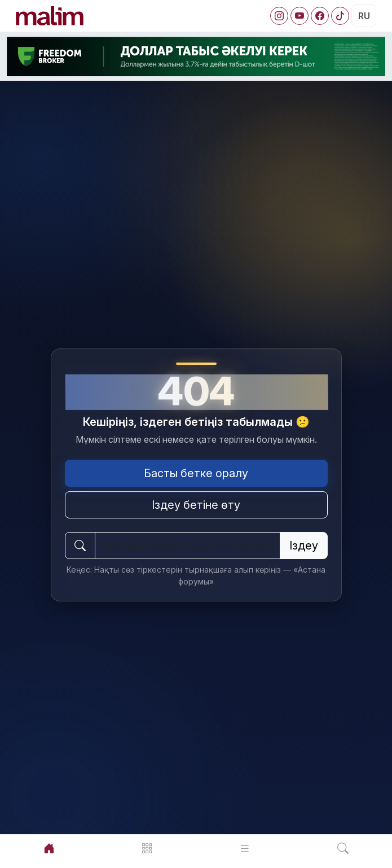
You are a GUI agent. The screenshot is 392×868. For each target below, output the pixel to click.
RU (364, 16)
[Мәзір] (147, 849)
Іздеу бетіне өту (196, 505)
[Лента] (245, 849)
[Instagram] (279, 16)
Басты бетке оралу (196, 473)
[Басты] (49, 849)
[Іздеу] (343, 849)
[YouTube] (299, 16)
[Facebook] (320, 16)
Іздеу (304, 546)
